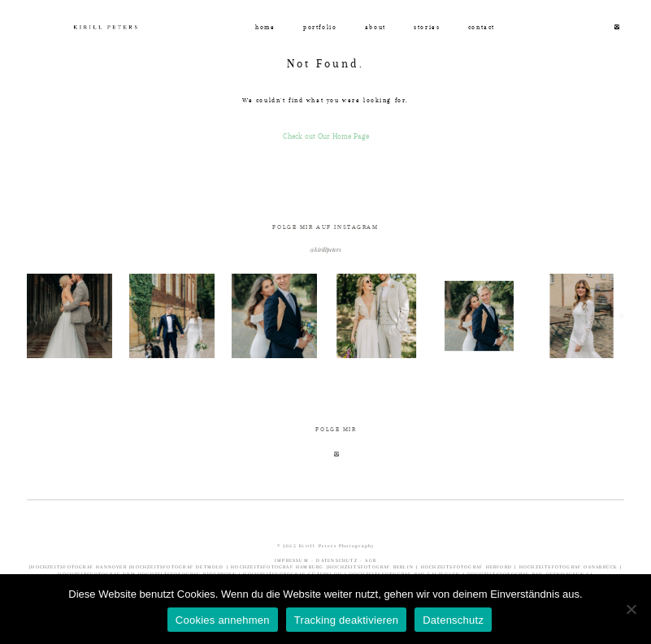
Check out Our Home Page (326, 136)
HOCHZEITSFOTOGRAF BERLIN (372, 567)
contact (482, 27)
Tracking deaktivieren (346, 620)
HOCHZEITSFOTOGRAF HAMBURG (279, 567)
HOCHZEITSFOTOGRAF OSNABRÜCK (570, 567)
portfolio (320, 27)
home (265, 27)
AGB (371, 560)
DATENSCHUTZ (336, 560)
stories (427, 27)
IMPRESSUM (293, 560)
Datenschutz (453, 620)
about (375, 27)
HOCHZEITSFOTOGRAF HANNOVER (80, 567)
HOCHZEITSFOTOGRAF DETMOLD (177, 567)
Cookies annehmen (223, 620)
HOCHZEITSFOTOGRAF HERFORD (468, 567)
